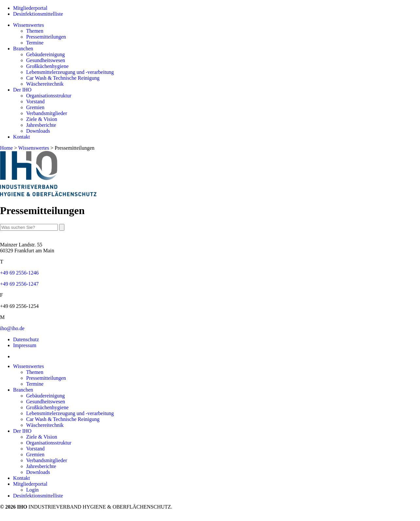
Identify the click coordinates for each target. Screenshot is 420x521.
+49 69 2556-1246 (19, 273)
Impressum (25, 345)
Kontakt (22, 137)
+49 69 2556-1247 (19, 284)
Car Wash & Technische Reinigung (63, 78)
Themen (35, 31)
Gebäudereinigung (45, 54)
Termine (35, 43)
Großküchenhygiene (47, 66)
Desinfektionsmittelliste (38, 14)
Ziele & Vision (42, 119)
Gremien (35, 107)
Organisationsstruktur (49, 96)
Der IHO (22, 90)
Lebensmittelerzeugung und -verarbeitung (70, 72)
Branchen (23, 49)
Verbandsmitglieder (47, 113)
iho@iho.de (12, 328)
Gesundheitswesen (46, 60)
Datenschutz (26, 339)
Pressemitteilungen (46, 37)
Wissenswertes (28, 25)
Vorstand (35, 101)
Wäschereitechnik (45, 84)
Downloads (38, 131)
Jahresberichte (41, 125)
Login (32, 490)
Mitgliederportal (30, 8)
